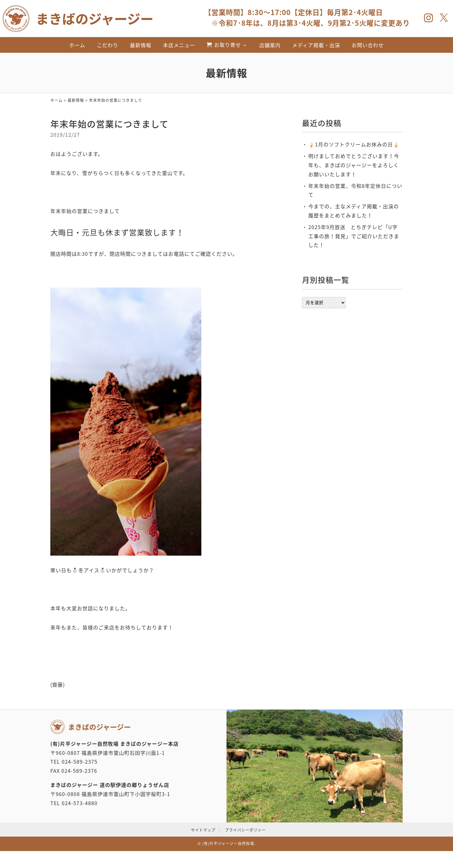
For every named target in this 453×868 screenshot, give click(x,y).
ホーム (77, 45)
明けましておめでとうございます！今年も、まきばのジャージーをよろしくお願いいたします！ (354, 165)
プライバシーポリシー (245, 830)
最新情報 (141, 45)
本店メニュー (179, 45)
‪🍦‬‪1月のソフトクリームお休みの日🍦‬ (354, 144)
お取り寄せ (228, 45)
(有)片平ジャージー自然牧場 (228, 843)
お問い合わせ (368, 45)
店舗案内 (270, 45)
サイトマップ (203, 830)
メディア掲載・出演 (316, 45)
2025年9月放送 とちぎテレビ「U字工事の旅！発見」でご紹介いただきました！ (354, 236)
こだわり (108, 45)
